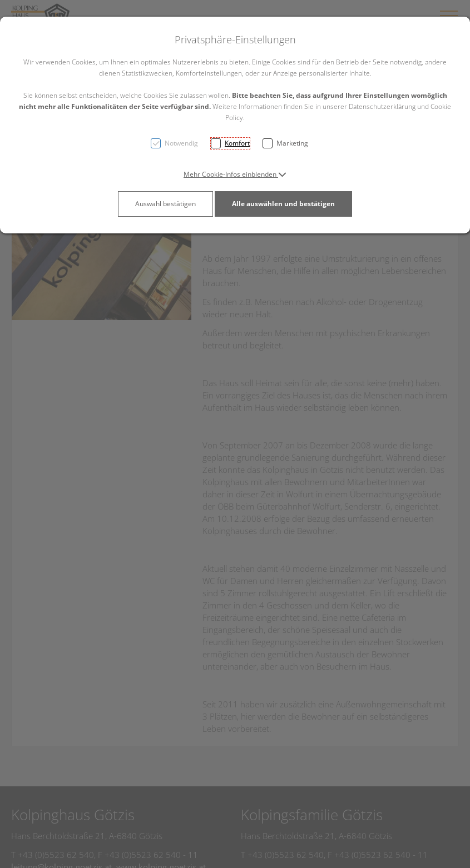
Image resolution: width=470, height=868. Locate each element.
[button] (235, 174)
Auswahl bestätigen (165, 204)
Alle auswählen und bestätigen (283, 204)
